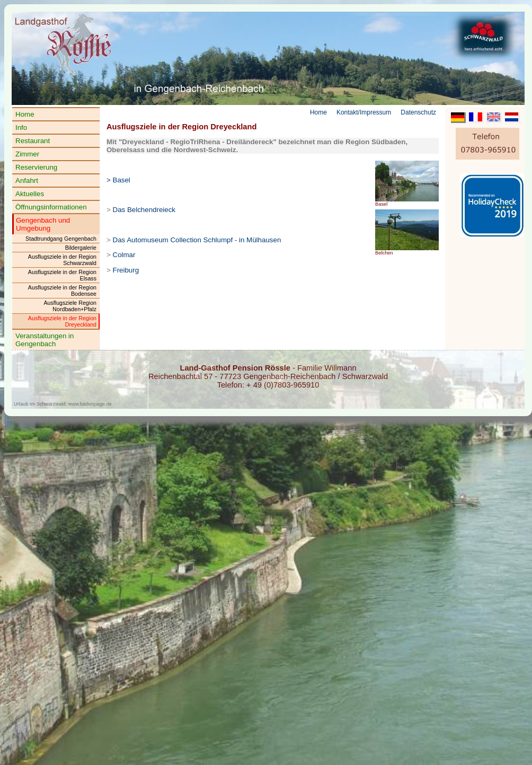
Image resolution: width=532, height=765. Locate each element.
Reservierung (36, 167)
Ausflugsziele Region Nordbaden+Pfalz (70, 306)
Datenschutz (418, 112)
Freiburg (126, 270)
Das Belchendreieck (144, 210)
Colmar (124, 255)
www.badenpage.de (90, 404)
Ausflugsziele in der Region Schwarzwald (62, 260)
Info (21, 127)
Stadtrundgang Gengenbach (61, 239)
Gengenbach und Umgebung (43, 224)
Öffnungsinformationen (51, 207)
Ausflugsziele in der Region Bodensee (62, 291)
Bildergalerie (81, 248)
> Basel (118, 180)
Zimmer (27, 154)
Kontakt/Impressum (364, 112)
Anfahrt (27, 181)
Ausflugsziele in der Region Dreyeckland (62, 321)
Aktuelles (30, 194)
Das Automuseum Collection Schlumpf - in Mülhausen (197, 240)
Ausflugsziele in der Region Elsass (62, 275)
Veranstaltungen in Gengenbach (45, 340)
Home (25, 114)
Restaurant (33, 141)
